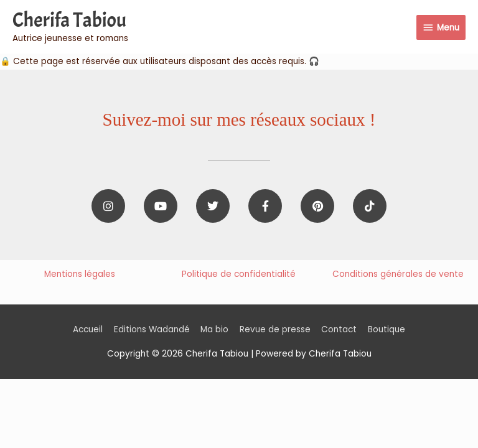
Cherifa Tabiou (69, 20)
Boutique (387, 329)
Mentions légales (80, 274)
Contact (339, 329)
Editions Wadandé (152, 329)
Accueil (88, 329)
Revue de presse (275, 329)
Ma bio (214, 329)
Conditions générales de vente (398, 274)
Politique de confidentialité (239, 274)
